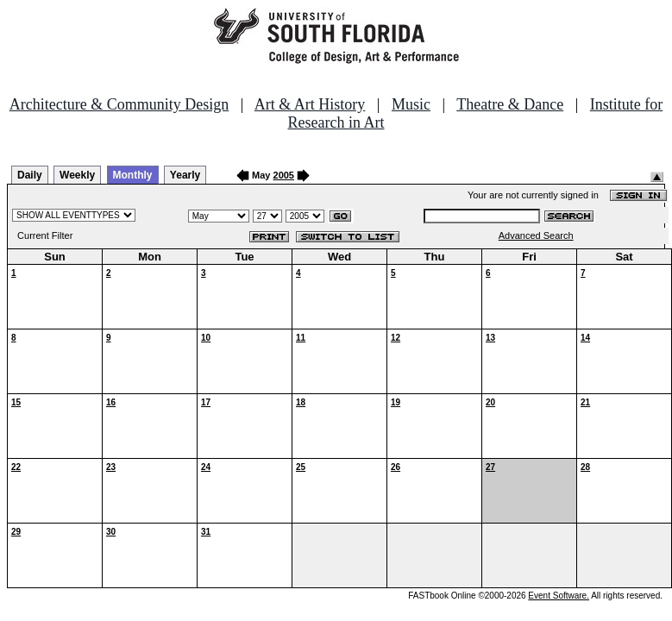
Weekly (77, 175)
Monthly (133, 175)
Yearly (185, 175)
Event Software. (559, 596)
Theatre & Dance (510, 104)
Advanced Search (536, 235)
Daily (30, 175)
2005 (284, 175)
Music (411, 104)
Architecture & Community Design (119, 104)
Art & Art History (310, 104)
